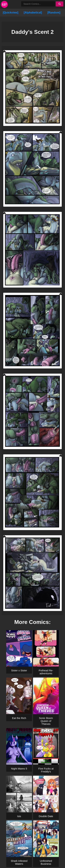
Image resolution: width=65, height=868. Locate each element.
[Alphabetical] (33, 13)
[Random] (54, 13)
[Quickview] (10, 13)
